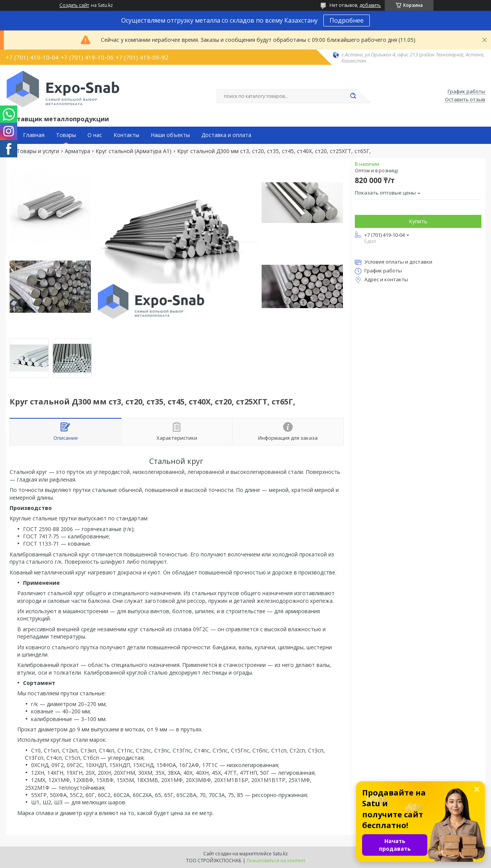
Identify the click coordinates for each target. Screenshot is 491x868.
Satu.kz (280, 854)
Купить (418, 221)
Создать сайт (74, 5)
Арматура (77, 151)
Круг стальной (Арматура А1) (133, 151)
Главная (34, 135)
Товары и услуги (38, 151)
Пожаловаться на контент (276, 861)
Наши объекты (170, 135)
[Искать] (353, 96)
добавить (370, 5)
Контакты (126, 135)
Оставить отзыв (465, 100)
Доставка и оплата (226, 135)
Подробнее (347, 20)
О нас (95, 135)
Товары (66, 135)
